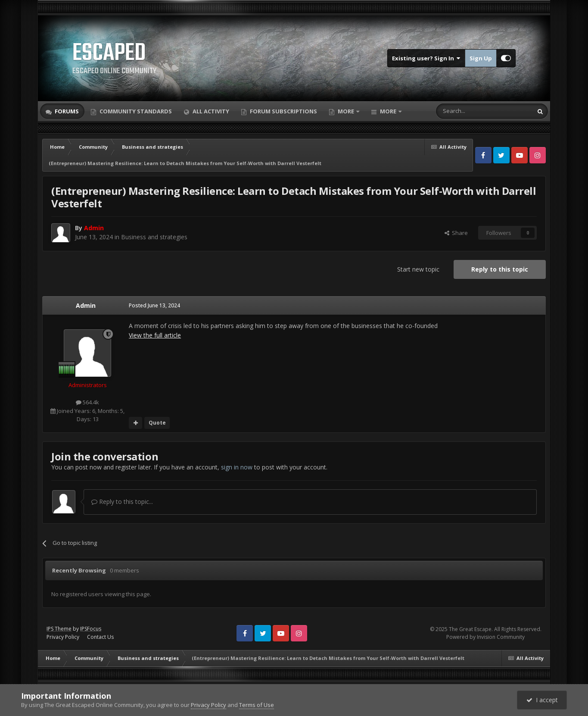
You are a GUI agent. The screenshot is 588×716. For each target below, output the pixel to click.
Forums (66, 111)
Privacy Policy (63, 637)
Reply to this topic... (122, 502)
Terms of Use (257, 705)
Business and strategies (154, 237)
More (346, 111)
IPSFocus (91, 629)
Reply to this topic (500, 269)
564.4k (87, 402)
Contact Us (100, 637)
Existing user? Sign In (426, 58)
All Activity (210, 111)
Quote (157, 423)
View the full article (155, 335)
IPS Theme (59, 629)
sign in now (237, 467)
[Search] (463, 111)
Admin (86, 305)
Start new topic (418, 269)
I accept (542, 700)
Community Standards (135, 111)
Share (456, 233)
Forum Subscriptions (283, 111)
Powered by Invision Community (485, 637)
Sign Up (481, 58)
